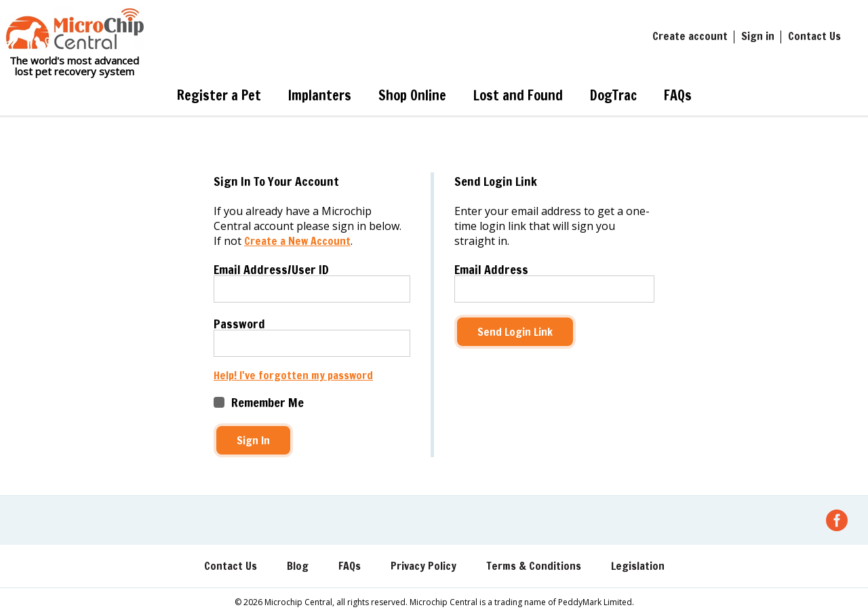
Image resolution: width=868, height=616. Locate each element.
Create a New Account (297, 241)
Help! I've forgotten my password (293, 375)
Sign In (253, 440)
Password (239, 324)
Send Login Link (515, 332)
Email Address (491, 269)
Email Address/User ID (271, 269)
